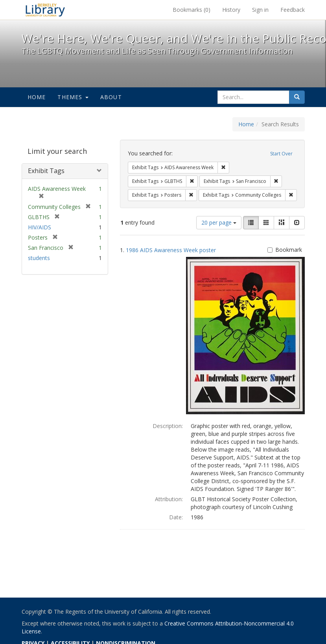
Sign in (260, 10)
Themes (73, 97)
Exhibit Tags (46, 171)
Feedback (293, 10)
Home (37, 97)
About (111, 97)
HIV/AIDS (40, 227)
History (231, 10)
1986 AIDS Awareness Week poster (171, 250)
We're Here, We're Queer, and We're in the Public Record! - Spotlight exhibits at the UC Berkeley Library (45, 10)
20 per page (219, 222)
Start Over (281, 154)
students (39, 258)
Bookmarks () (192, 10)
